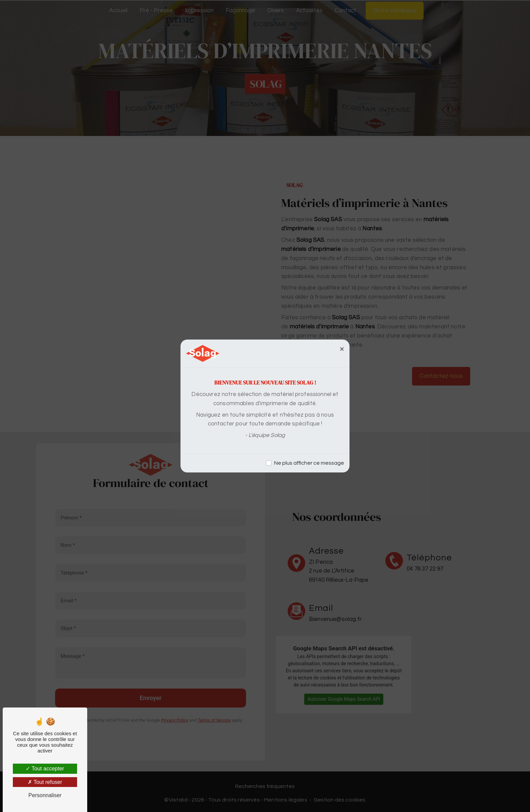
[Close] (342, 349)
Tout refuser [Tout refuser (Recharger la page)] (45, 782)
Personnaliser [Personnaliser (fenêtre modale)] (45, 795)
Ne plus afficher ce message (309, 463)
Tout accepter (45, 769)
